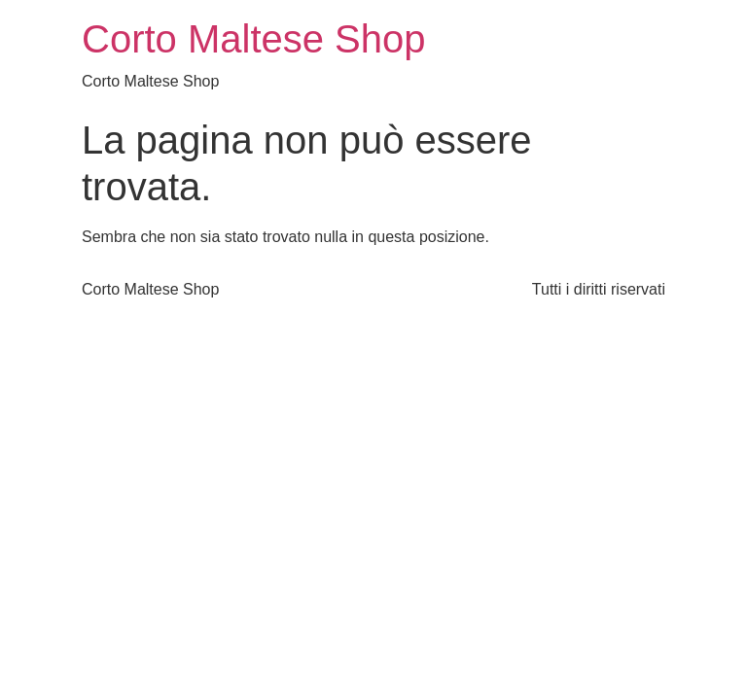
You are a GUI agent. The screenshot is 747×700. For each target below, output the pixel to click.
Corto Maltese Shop (254, 39)
